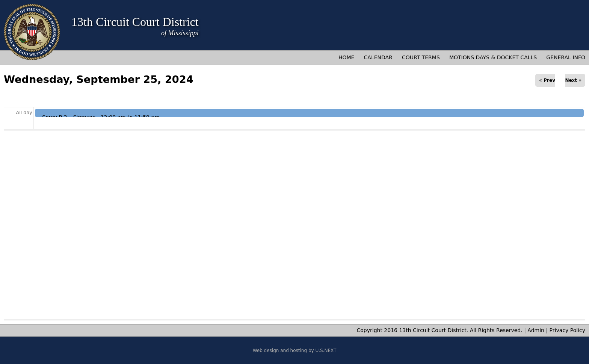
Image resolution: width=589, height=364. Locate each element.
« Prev (547, 80)
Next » (573, 80)
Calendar (378, 57)
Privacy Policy (567, 330)
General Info (566, 57)
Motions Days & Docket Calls (493, 57)
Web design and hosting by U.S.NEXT (295, 350)
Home (346, 57)
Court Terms (421, 57)
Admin (536, 330)
